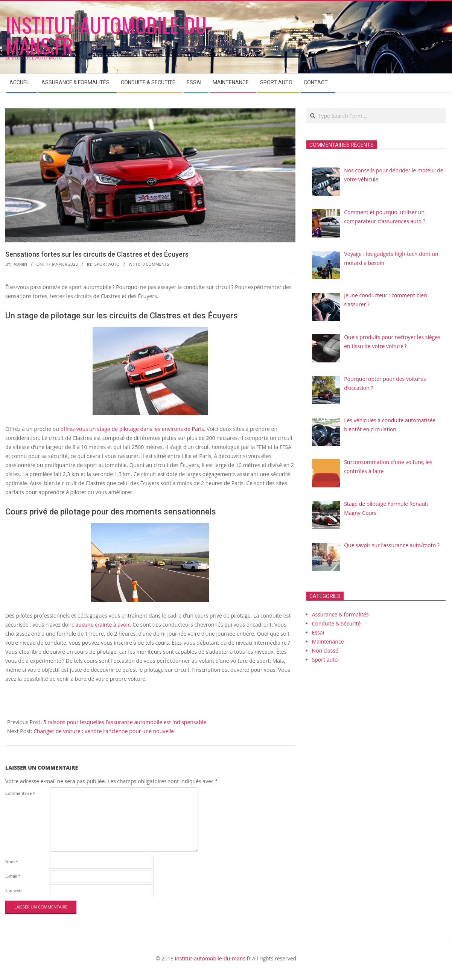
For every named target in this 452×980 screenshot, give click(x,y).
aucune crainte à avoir (102, 625)
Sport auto (107, 264)
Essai (318, 632)
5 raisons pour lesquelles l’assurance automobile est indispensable (125, 722)
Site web (13, 890)
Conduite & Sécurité (336, 623)
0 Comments (156, 264)
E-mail (13, 876)
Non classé (325, 651)
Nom (12, 862)
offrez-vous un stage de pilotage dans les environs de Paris (132, 429)
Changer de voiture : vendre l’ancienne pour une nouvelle (104, 731)
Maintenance (328, 641)
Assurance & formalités (340, 614)
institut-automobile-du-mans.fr (213, 958)
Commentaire (20, 793)
